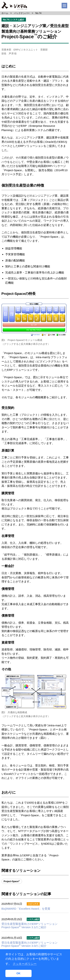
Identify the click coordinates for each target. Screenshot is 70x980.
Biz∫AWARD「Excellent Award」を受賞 (26, 909)
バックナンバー (22, 13)
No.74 (38, 13)
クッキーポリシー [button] (25, 964)
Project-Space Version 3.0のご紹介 (30, 944)
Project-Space (12, 881)
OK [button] (18, 973)
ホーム (5, 13)
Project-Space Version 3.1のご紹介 (30, 925)
